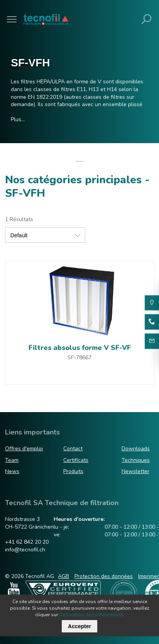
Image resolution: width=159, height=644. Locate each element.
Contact (73, 449)
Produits (73, 471)
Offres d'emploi (24, 449)
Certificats (76, 460)
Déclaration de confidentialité (91, 615)
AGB (63, 576)
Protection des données (104, 576)
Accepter (79, 626)
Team (12, 460)
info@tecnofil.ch (25, 550)
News (12, 471)
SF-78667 (79, 357)
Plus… (18, 119)
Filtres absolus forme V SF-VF (80, 348)
